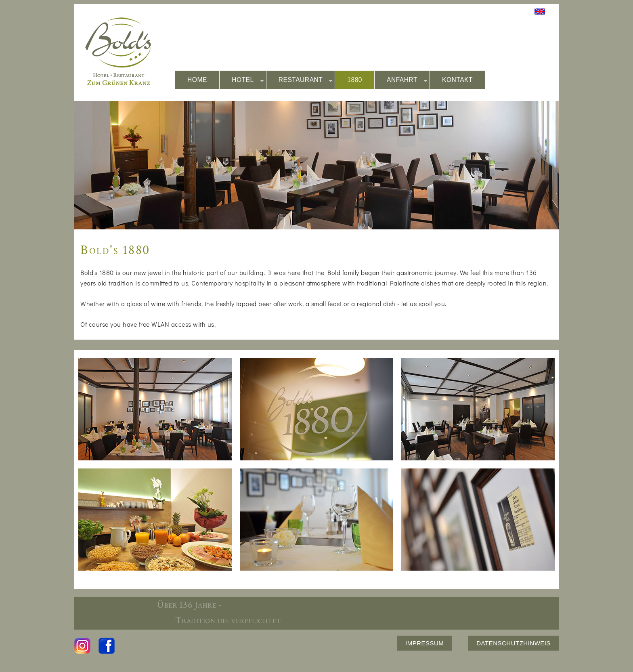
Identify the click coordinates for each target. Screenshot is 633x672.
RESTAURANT (306, 80)
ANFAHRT (407, 80)
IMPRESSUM (424, 643)
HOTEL (248, 80)
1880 (355, 80)
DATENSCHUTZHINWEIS (514, 643)
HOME (197, 80)
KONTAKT (457, 80)
